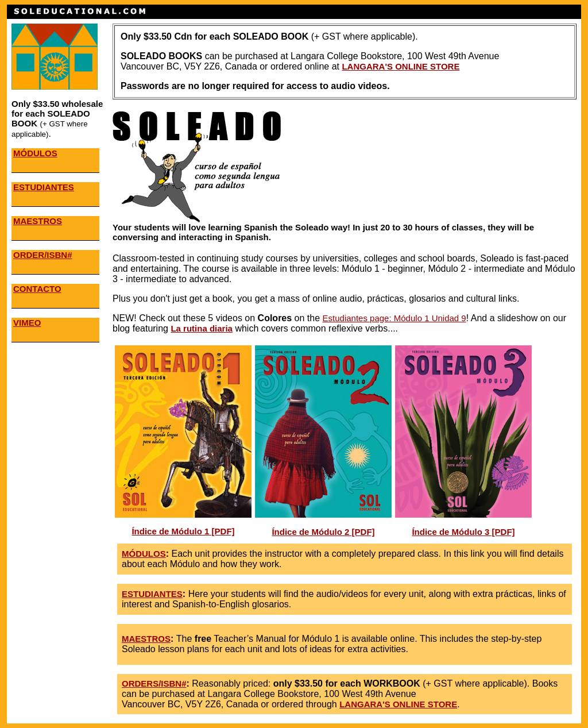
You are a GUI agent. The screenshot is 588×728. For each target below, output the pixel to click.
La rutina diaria (202, 328)
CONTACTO (37, 289)
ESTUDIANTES (44, 187)
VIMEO (27, 323)
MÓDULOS (35, 153)
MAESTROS (38, 221)
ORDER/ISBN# (43, 255)
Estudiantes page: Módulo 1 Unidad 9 (394, 318)
